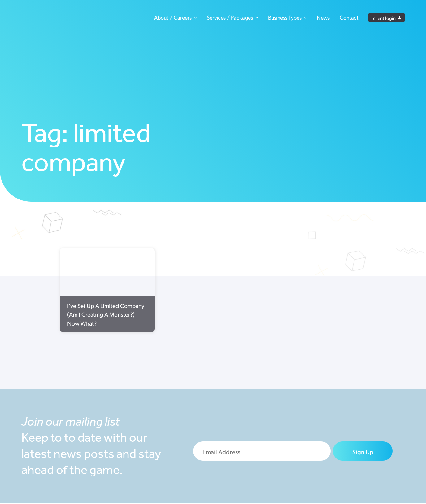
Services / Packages (233, 18)
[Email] (262, 451)
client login (387, 18)
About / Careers (176, 18)
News (323, 18)
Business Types (287, 18)
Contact (349, 18)
